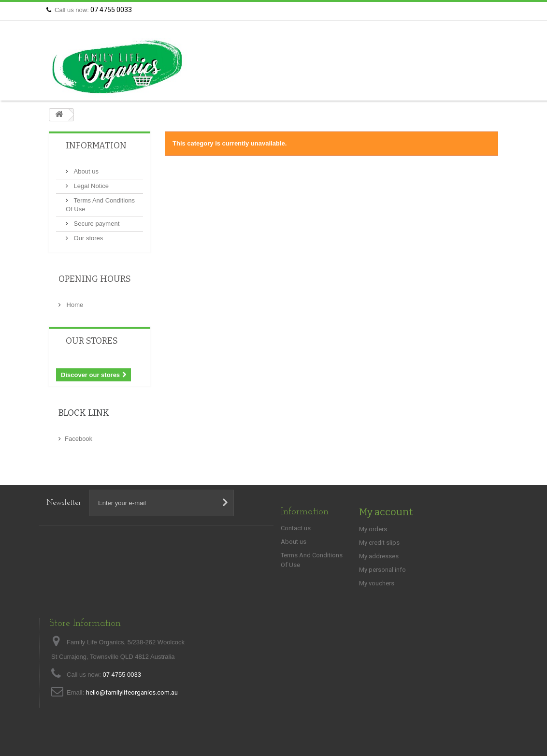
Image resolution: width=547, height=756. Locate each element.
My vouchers (377, 583)
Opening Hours (95, 279)
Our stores (87, 238)
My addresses (379, 556)
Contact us (481, 10)
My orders (373, 529)
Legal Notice (90, 186)
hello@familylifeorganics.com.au (132, 692)
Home (74, 305)
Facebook (79, 439)
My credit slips (379, 543)
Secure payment (96, 224)
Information (96, 145)
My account (386, 512)
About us (85, 171)
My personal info (382, 570)
